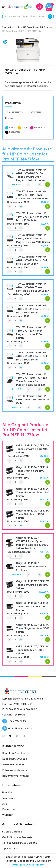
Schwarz (15, 132)
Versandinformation (14, 764)
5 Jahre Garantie (12, 832)
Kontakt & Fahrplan (14, 753)
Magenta (40, 127)
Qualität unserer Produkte (17, 837)
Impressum (9, 798)
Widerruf (7, 815)
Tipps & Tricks (10, 848)
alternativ (16, 112)
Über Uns (7, 792)
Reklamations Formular (16, 776)
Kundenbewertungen (15, 759)
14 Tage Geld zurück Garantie (20, 843)
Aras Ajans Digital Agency (28, 865)
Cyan (12, 127)
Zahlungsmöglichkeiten (16, 770)
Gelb (25, 127)
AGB (5, 804)
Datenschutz (9, 809)
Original (36, 112)
